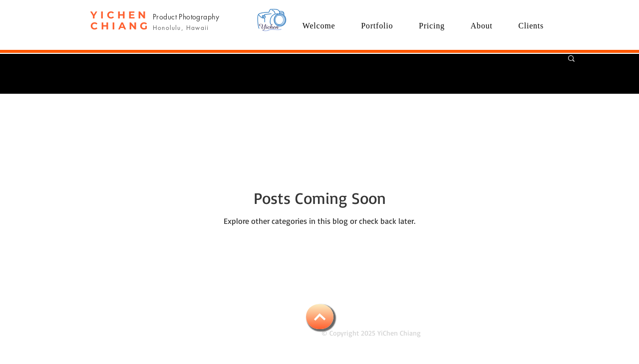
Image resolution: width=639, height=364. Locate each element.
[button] (377, 26)
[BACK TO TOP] (320, 317)
